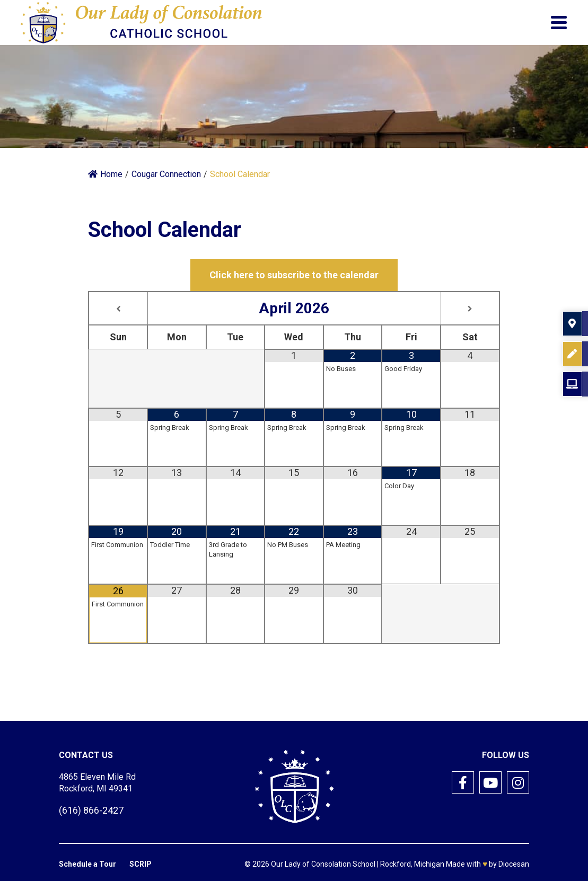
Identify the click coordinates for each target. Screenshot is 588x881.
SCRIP (141, 864)
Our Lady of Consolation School (323, 864)
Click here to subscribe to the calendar (294, 275)
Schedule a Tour (87, 864)
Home (105, 174)
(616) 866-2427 (91, 810)
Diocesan (514, 864)
